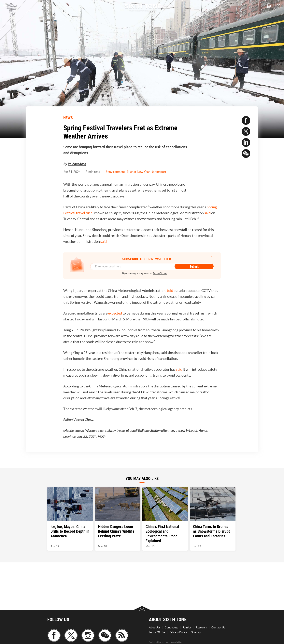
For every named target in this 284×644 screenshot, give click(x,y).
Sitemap (196, 632)
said (207, 213)
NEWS (68, 118)
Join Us (187, 627)
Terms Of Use (157, 632)
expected (115, 313)
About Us (155, 627)
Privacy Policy (178, 632)
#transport (159, 172)
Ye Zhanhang (77, 164)
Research (201, 627)
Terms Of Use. (160, 273)
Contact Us (218, 627)
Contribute (171, 627)
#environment (115, 172)
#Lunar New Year (138, 172)
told (170, 291)
